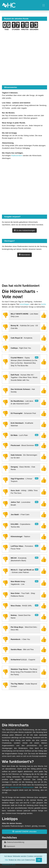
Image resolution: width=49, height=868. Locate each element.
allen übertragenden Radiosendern (20, 787)
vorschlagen (24, 304)
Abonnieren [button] (24, 255)
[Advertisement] (24, 274)
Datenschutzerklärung (14, 842)
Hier (7, 860)
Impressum (10, 846)
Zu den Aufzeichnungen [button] (24, 230)
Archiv (44, 304)
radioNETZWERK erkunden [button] (24, 832)
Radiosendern (17, 156)
